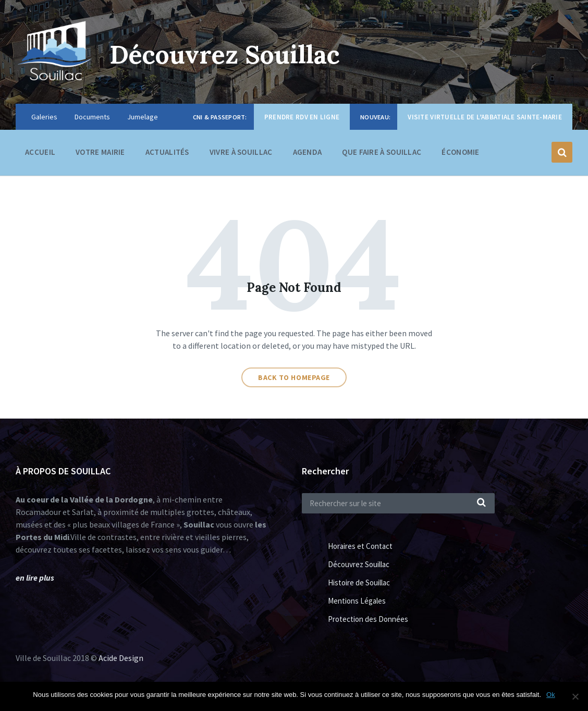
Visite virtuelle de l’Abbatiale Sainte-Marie (485, 117)
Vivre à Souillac (241, 155)
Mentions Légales (357, 601)
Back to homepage (294, 377)
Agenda (308, 152)
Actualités (167, 152)
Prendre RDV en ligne (302, 117)
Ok (551, 695)
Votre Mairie (100, 155)
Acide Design (121, 658)
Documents (92, 117)
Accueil (40, 152)
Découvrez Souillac (225, 54)
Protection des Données (368, 619)
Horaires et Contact (360, 546)
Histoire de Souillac (359, 583)
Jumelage (143, 117)
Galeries (44, 117)
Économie (460, 155)
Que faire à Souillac (382, 155)
